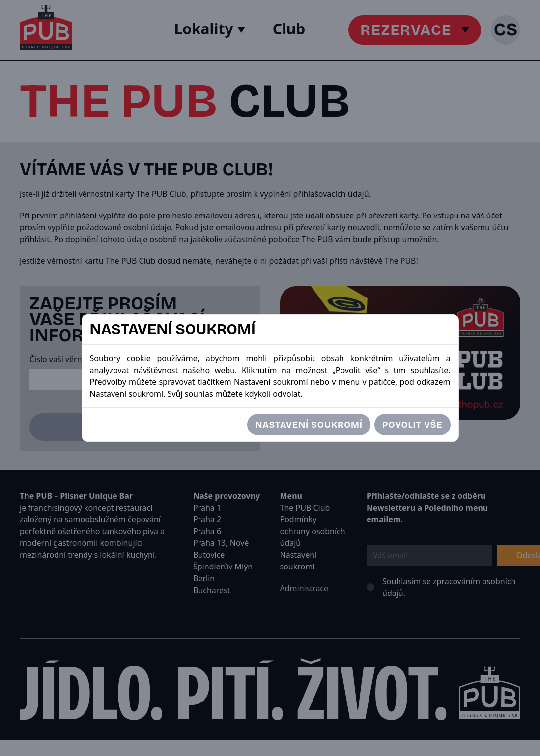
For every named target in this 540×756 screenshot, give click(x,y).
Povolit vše (412, 425)
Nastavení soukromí (309, 425)
